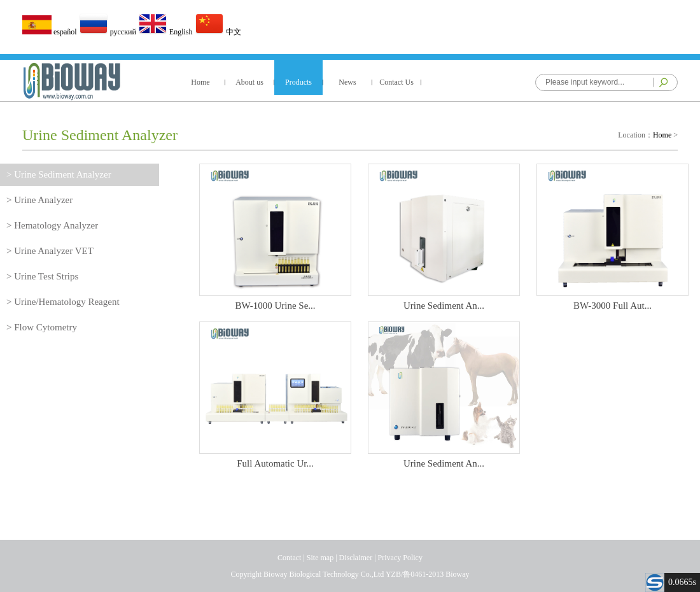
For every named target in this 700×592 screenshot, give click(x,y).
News (347, 82)
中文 (218, 32)
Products (298, 82)
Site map (320, 558)
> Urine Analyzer (39, 200)
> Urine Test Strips (42, 276)
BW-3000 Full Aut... (612, 301)
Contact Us (396, 82)
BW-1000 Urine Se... (275, 301)
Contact (289, 558)
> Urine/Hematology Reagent (63, 302)
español (51, 32)
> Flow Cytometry (42, 327)
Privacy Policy (400, 558)
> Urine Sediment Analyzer (59, 174)
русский (108, 32)
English (166, 32)
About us (249, 82)
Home (200, 82)
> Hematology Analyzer (52, 225)
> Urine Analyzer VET (50, 251)
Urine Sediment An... (444, 301)
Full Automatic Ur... (275, 459)
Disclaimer (356, 558)
